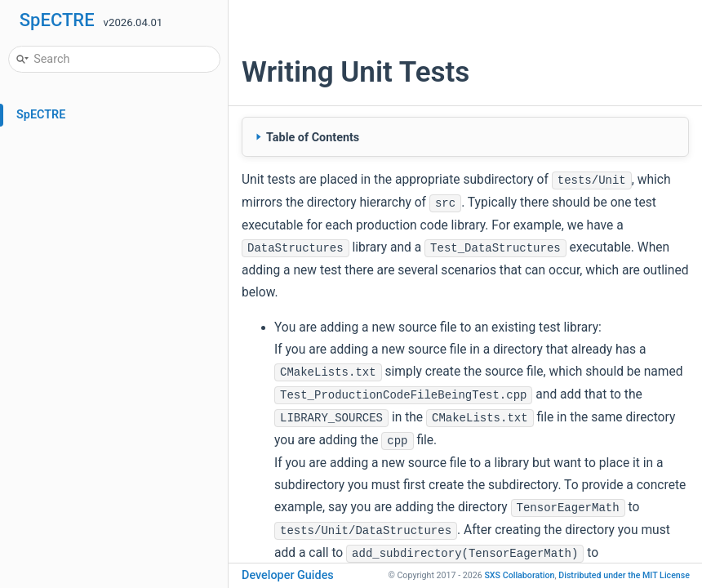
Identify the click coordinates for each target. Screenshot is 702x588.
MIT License (624, 575)
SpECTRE (57, 20)
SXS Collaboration (519, 575)
